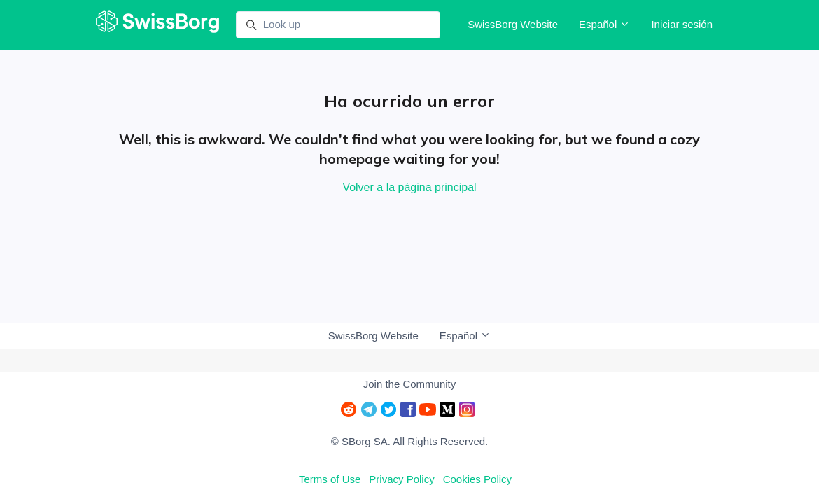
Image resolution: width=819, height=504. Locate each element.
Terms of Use (330, 479)
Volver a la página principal (409, 187)
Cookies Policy (477, 479)
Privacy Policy (401, 479)
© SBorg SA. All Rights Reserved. (409, 441)
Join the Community (410, 384)
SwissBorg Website (513, 24)
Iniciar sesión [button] (682, 24)
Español (604, 24)
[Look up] (338, 25)
